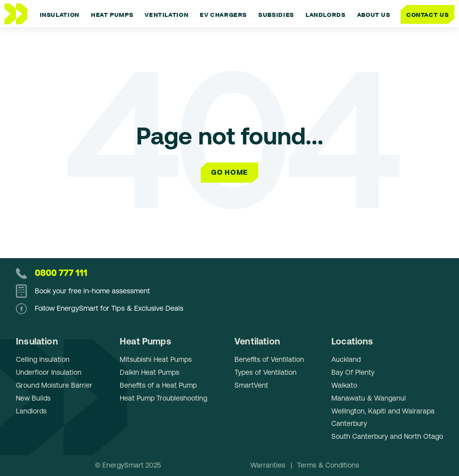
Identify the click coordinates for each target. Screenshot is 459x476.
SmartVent (251, 385)
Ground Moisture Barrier (54, 385)
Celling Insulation (43, 359)
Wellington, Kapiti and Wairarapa (383, 411)
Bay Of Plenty (353, 372)
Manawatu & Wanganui (369, 398)
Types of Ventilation (266, 372)
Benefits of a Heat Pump (158, 385)
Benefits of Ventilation (269, 359)
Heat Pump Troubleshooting (163, 398)
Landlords (31, 411)
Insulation (37, 341)
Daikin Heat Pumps (150, 372)
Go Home (229, 172)
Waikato (344, 385)
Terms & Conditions (328, 465)
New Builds (33, 398)
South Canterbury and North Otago (387, 436)
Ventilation (257, 341)
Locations (352, 341)
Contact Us (427, 14)
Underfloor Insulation (49, 372)
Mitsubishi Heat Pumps (156, 359)
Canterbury (349, 423)
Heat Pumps (146, 341)
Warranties (269, 465)
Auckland (346, 359)
